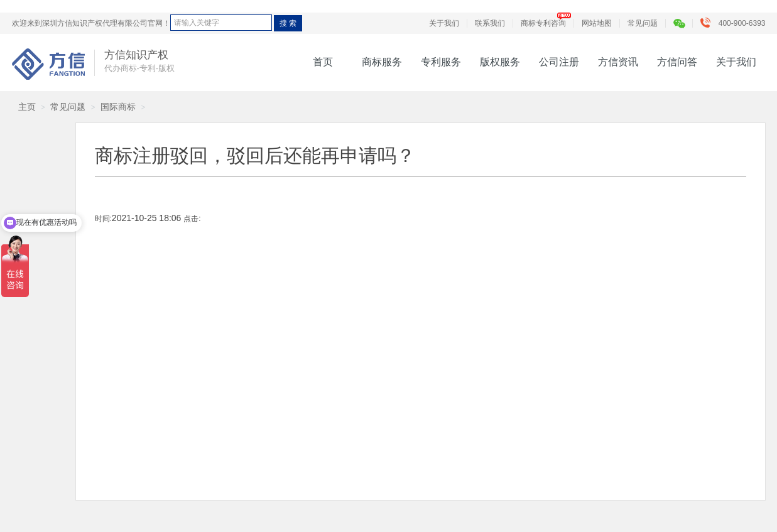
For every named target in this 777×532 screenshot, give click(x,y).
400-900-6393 (736, 23)
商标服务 (382, 62)
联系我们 (490, 23)
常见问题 (643, 23)
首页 (323, 62)
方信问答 (677, 62)
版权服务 (500, 62)
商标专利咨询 (543, 23)
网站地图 (597, 23)
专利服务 (441, 62)
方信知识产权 (48, 64)
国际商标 (118, 107)
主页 (27, 107)
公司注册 (559, 62)
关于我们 (444, 23)
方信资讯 (618, 62)
